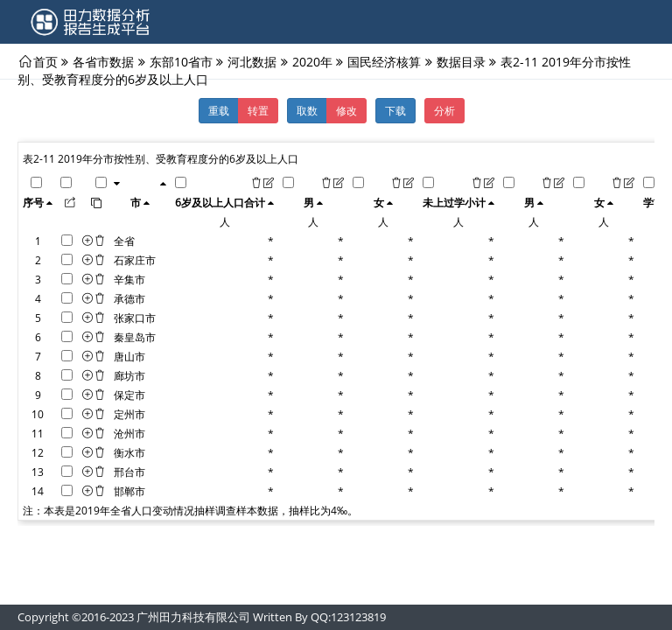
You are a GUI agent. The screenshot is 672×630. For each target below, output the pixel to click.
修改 (346, 110)
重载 (219, 110)
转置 (258, 110)
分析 (444, 110)
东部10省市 (181, 61)
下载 (395, 110)
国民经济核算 (384, 61)
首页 (45, 61)
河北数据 (252, 61)
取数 (307, 110)
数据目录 (461, 61)
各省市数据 (103, 61)
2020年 (312, 61)
